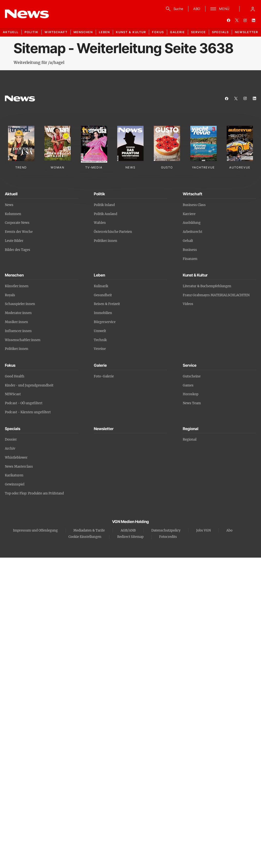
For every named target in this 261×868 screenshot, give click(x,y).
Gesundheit (103, 295)
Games (188, 385)
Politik (32, 32)
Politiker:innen (106, 241)
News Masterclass (19, 467)
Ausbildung (192, 223)
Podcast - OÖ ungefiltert (24, 403)
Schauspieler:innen (20, 304)
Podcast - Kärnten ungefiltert (28, 412)
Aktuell (11, 32)
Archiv (10, 449)
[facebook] (229, 20)
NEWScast (13, 394)
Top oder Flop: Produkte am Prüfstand (34, 493)
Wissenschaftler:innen (23, 340)
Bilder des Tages (18, 250)
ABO (197, 9)
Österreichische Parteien (113, 232)
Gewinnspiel (15, 484)
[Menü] (220, 9)
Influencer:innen (18, 331)
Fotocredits (168, 537)
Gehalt (188, 241)
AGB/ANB (128, 530)
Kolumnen (13, 214)
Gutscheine (192, 376)
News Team (192, 403)
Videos (188, 304)
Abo (229, 530)
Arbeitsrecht (193, 232)
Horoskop (191, 394)
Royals (10, 295)
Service (198, 32)
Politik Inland (104, 205)
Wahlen (100, 223)
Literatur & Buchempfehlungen (207, 286)
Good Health (15, 376)
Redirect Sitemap (130, 537)
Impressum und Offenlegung (35, 530)
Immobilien (103, 313)
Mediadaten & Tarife (89, 530)
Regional (190, 439)
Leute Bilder (14, 241)
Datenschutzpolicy (166, 530)
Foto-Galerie (104, 376)
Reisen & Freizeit (107, 304)
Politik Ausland (106, 214)
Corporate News (17, 223)
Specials (220, 32)
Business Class (194, 205)
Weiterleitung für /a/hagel (39, 62)
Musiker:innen (16, 322)
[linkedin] (253, 20)
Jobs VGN (203, 530)
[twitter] (237, 20)
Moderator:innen (18, 313)
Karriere (189, 214)
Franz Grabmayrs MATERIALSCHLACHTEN (216, 295)
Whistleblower (16, 458)
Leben (104, 32)
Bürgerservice (105, 322)
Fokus (158, 32)
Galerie (178, 32)
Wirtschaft (56, 32)
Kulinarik (101, 286)
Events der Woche (19, 232)
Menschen (83, 32)
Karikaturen (14, 475)
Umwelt (100, 331)
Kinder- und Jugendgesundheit (29, 385)
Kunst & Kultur (131, 32)
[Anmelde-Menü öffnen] (253, 9)
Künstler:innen (17, 286)
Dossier (11, 439)
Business (190, 250)
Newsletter (246, 32)
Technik (100, 340)
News (9, 205)
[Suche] (174, 9)
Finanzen (190, 259)
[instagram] (245, 20)
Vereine (100, 349)
